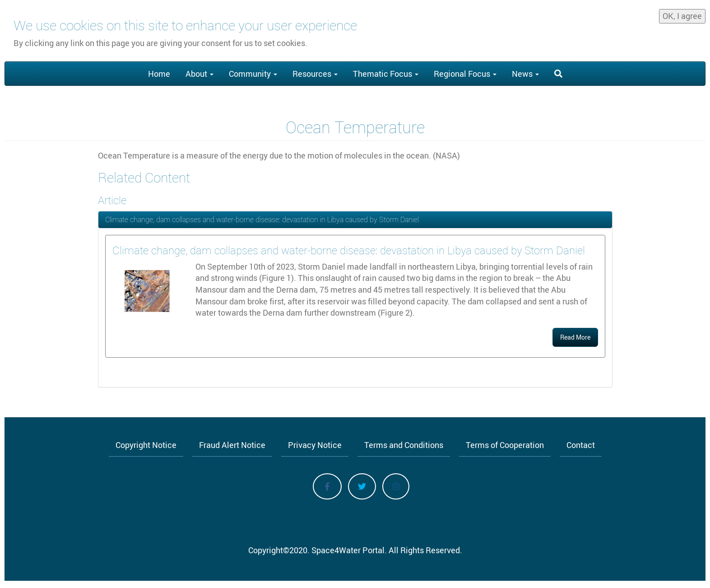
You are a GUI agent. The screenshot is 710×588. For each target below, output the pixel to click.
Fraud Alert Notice (232, 445)
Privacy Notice (315, 445)
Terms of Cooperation (505, 445)
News (525, 74)
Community (253, 74)
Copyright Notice (146, 445)
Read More (575, 337)
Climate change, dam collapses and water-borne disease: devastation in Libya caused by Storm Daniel (262, 219)
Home (159, 74)
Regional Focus (465, 74)
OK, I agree (682, 14)
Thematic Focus (386, 74)
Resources (315, 74)
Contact (581, 445)
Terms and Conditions (404, 445)
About (200, 74)
